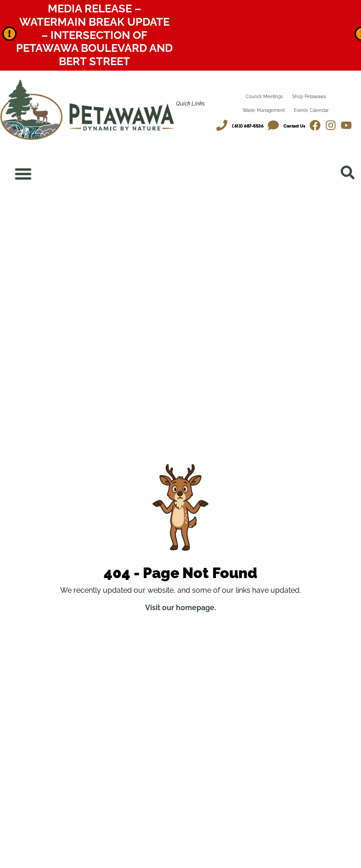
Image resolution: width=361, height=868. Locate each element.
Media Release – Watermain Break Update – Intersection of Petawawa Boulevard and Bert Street (94, 35)
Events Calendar (311, 110)
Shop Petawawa (309, 97)
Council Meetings (264, 97)
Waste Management (264, 110)
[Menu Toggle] (23, 174)
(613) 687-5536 (248, 126)
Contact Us (294, 126)
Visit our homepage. (181, 608)
